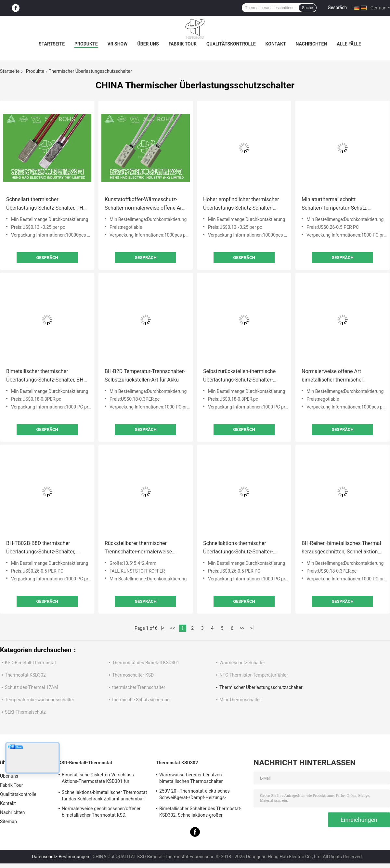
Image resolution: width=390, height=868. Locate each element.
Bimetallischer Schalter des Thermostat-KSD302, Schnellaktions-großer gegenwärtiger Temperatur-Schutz (200, 813)
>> (242, 628)
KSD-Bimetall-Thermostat (30, 663)
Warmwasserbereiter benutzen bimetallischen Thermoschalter (191, 778)
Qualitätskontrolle (231, 44)
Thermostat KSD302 (25, 675)
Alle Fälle (349, 44)
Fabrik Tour (183, 44)
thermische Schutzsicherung (141, 700)
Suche (307, 8)
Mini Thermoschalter (240, 700)
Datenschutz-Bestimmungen (60, 857)
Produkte (86, 44)
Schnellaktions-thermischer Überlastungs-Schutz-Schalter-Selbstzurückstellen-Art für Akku (240, 548)
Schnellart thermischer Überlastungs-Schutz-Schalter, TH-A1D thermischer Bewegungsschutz (45, 204)
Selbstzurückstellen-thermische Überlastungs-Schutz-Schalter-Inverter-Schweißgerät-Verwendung (244, 376)
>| (252, 628)
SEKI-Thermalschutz (25, 712)
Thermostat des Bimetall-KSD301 (146, 663)
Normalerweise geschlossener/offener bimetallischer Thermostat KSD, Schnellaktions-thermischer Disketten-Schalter (101, 813)
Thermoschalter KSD (133, 675)
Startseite (52, 44)
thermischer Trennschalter (139, 687)
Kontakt (276, 44)
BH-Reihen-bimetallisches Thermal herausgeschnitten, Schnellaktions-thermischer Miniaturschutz (342, 548)
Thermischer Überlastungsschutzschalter (261, 687)
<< (173, 628)
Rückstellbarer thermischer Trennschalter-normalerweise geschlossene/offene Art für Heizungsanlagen (138, 548)
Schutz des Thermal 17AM (32, 687)
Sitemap (8, 822)
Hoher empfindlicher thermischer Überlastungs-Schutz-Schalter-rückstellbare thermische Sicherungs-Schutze (241, 204)
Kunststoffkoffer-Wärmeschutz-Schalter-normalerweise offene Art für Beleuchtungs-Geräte (144, 204)
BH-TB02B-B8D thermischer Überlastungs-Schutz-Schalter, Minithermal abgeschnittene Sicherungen (41, 548)
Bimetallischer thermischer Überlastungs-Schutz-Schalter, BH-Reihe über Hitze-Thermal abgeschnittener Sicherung (45, 376)
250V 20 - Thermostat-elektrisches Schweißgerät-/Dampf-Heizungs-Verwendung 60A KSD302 (195, 795)
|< (163, 628)
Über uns (148, 44)
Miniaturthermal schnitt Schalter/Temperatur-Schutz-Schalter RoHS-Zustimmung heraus (342, 204)
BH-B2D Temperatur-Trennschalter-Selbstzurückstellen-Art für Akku (145, 376)
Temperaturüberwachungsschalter (39, 700)
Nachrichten (312, 44)
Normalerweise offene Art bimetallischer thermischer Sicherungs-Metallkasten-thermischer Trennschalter (332, 376)
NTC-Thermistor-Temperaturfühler (254, 675)
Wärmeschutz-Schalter (242, 663)
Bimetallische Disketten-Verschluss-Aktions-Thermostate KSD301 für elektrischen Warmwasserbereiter (98, 779)
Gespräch (337, 7)
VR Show (118, 44)
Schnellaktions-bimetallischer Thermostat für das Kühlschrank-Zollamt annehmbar (104, 796)
